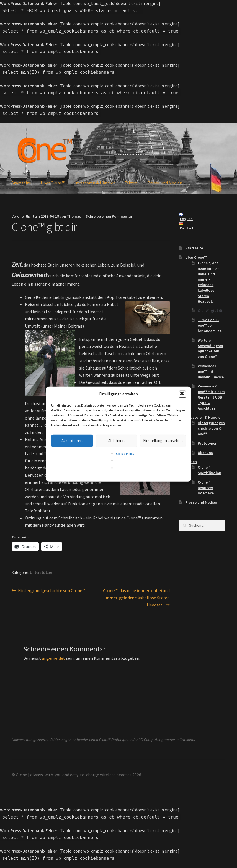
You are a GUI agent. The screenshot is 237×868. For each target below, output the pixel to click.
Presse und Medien (165, 183)
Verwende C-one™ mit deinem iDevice (211, 371)
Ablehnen (116, 441)
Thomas (74, 216)
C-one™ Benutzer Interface (206, 488)
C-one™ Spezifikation (209, 470)
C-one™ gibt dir (211, 310)
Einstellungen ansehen (163, 441)
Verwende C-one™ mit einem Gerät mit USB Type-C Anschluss (211, 397)
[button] (182, 394)
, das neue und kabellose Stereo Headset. (136, 597)
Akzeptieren (72, 441)
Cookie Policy (125, 454)
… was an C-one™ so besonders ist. (210, 325)
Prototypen (208, 443)
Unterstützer (41, 572)
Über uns (205, 453)
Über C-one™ (53, 183)
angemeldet (53, 658)
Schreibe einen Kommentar (109, 216)
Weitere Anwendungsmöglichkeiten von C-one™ (210, 348)
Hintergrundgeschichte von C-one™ (51, 591)
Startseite (21, 183)
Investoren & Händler (95, 183)
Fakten (131, 183)
